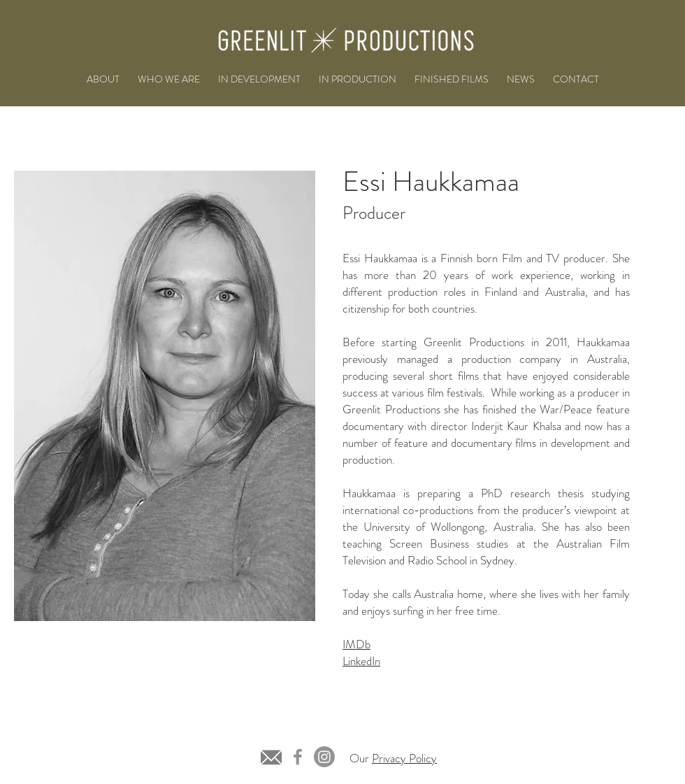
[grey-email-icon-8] (271, 757)
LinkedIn (361, 661)
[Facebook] (298, 757)
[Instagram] (324, 757)
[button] (259, 79)
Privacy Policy (404, 758)
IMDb (356, 644)
